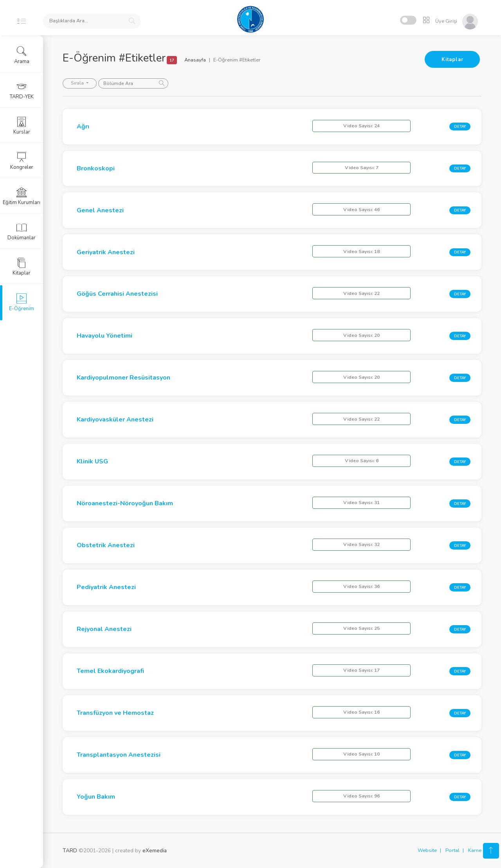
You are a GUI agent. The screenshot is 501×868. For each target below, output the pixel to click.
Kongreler (22, 161)
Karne (475, 850)
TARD (70, 851)
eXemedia (155, 851)
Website (427, 850)
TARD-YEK (22, 90)
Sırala (78, 83)
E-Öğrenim (22, 302)
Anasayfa (195, 60)
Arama (22, 55)
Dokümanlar (22, 231)
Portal (452, 850)
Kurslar (22, 126)
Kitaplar (452, 60)
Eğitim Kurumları (22, 196)
